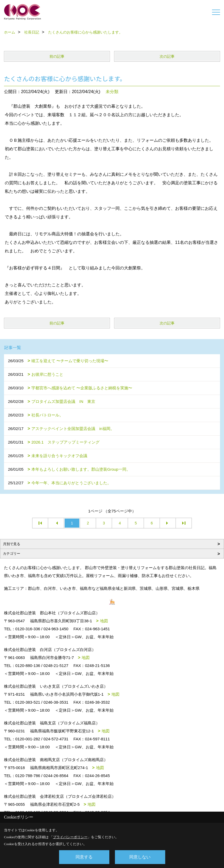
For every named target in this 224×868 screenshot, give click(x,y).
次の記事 (167, 56)
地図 (104, 621)
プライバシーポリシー (70, 837)
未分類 (112, 92)
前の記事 (57, 56)
